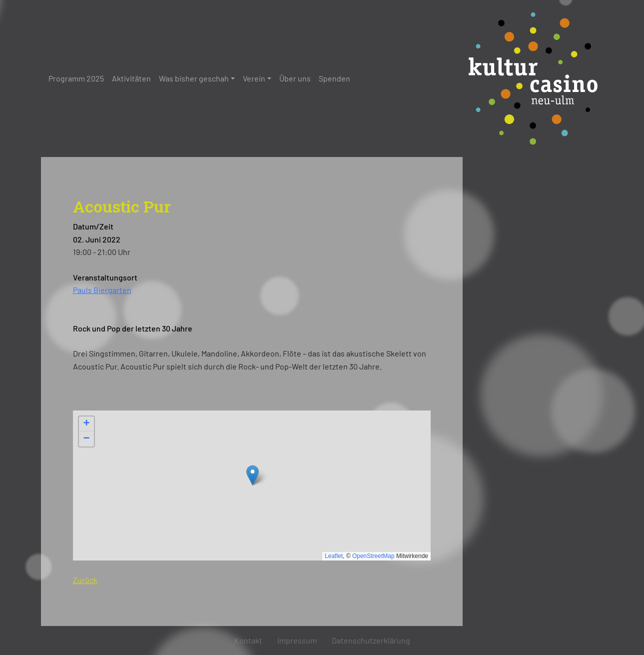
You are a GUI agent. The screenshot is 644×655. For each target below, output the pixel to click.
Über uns (295, 78)
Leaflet (334, 556)
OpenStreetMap (373, 556)
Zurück (85, 580)
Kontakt (248, 640)
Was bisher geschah (194, 78)
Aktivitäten (131, 78)
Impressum (297, 640)
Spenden (334, 78)
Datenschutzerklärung (371, 640)
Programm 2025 (76, 78)
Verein (254, 78)
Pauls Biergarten (102, 290)
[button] (253, 475)
